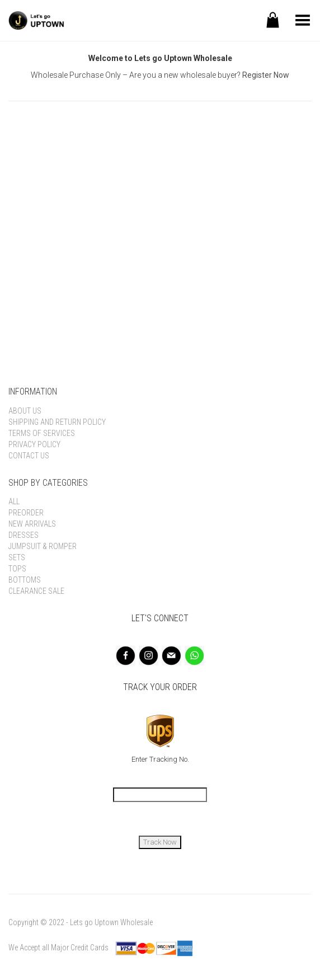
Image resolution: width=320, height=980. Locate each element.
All (14, 501)
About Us (25, 411)
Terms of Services (42, 433)
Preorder (26, 513)
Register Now (266, 75)
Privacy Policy (34, 444)
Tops (17, 569)
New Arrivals (32, 524)
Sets (17, 557)
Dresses (23, 535)
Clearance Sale (36, 591)
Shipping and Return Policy (57, 422)
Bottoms (25, 580)
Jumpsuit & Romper (43, 546)
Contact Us (29, 456)
